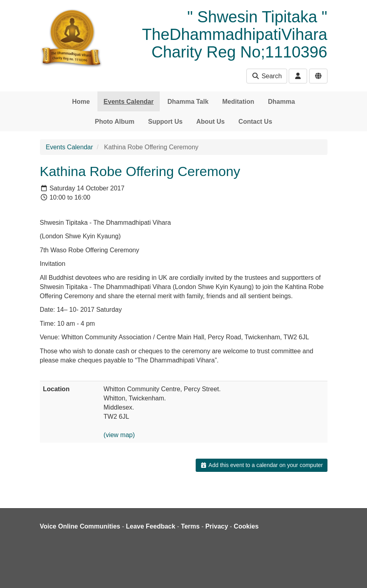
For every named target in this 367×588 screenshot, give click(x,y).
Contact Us (255, 122)
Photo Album (114, 122)
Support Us (165, 122)
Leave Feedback (151, 526)
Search (267, 76)
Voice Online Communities (80, 526)
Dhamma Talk (188, 102)
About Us (211, 122)
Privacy (217, 526)
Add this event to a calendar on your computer (261, 465)
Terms (190, 526)
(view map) (119, 435)
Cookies (246, 526)
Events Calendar (128, 102)
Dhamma (282, 102)
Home (81, 102)
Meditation (238, 102)
